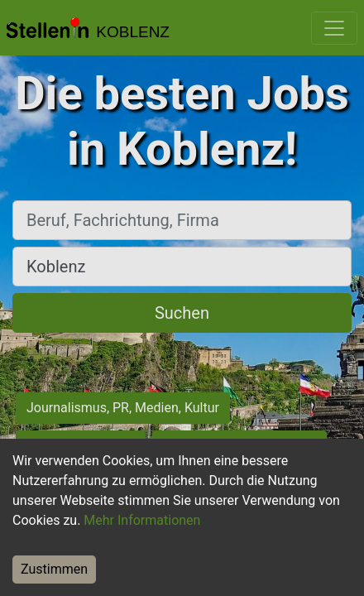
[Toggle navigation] (334, 28)
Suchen (182, 313)
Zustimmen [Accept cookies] (54, 569)
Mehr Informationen (142, 520)
